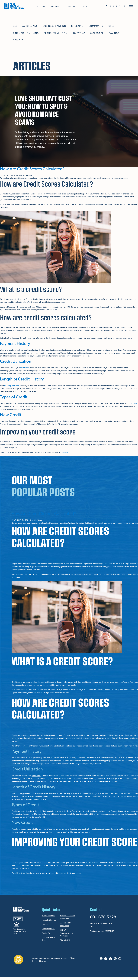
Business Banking (54, 26)
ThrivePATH (65, 940)
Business (55, 6)
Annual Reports (48, 929)
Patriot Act (46, 933)
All (15, 26)
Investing (79, 33)
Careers (45, 924)
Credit (113, 26)
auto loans (133, 404)
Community (96, 26)
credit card (25, 368)
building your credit (12, 386)
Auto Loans (30, 26)
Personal (42, 6)
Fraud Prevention (56, 33)
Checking (77, 26)
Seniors (18, 40)
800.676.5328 (104, 917)
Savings (114, 33)
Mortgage (97, 33)
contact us (65, 452)
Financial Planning (26, 33)
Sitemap (43, 961)
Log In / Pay (114, 6)
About (86, 6)
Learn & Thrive (71, 6)
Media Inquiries (48, 916)
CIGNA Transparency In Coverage (67, 933)
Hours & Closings (49, 920)
